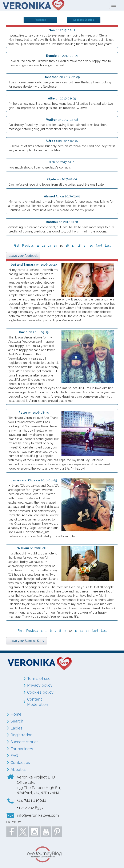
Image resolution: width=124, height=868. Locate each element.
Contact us (20, 763)
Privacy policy (40, 685)
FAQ (14, 756)
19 (85, 246)
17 (73, 246)
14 (55, 246)
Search (17, 721)
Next (99, 246)
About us (19, 770)
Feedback (40, 20)
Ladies (16, 728)
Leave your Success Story (27, 641)
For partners (22, 749)
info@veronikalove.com (38, 815)
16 (67, 246)
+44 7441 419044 (32, 800)
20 (91, 246)
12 (44, 246)
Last (108, 246)
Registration (21, 735)
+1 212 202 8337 (30, 808)
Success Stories (84, 20)
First (16, 246)
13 (49, 246)
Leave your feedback (23, 256)
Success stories (25, 742)
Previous (28, 246)
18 (79, 246)
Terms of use (39, 679)
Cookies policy (40, 692)
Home (16, 714)
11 (38, 246)
